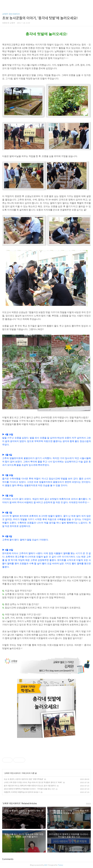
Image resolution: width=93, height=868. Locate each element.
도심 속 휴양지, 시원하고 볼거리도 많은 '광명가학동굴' (24, 779)
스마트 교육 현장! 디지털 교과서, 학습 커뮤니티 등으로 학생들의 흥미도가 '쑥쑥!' (33, 782)
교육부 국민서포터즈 (11, 14)
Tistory (60, 865)
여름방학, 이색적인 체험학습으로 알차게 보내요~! (22, 792)
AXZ (46, 865)
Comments (8, 859)
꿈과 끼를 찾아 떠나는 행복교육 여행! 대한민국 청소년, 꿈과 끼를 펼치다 (30, 786)
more (88, 803)
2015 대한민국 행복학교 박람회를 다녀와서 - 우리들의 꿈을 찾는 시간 (29, 789)
